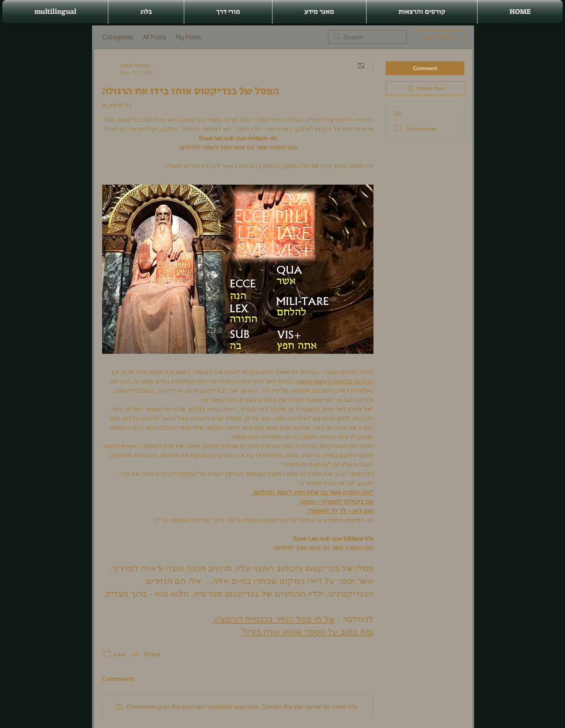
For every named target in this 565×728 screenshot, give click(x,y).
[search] (367, 37)
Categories (118, 37)
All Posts (155, 37)
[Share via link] (146, 654)
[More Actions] (369, 66)
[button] (422, 12)
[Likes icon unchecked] (107, 654)
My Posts (188, 37)
